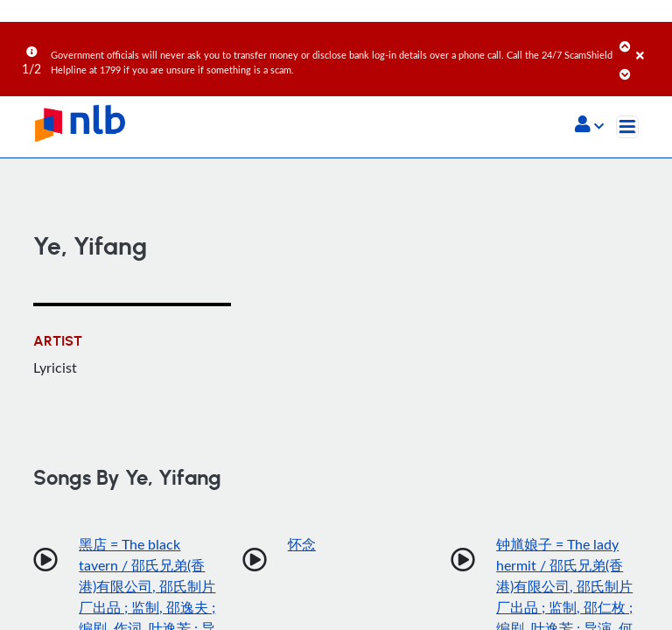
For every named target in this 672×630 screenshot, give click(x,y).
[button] (589, 126)
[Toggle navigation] (627, 127)
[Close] (651, 43)
